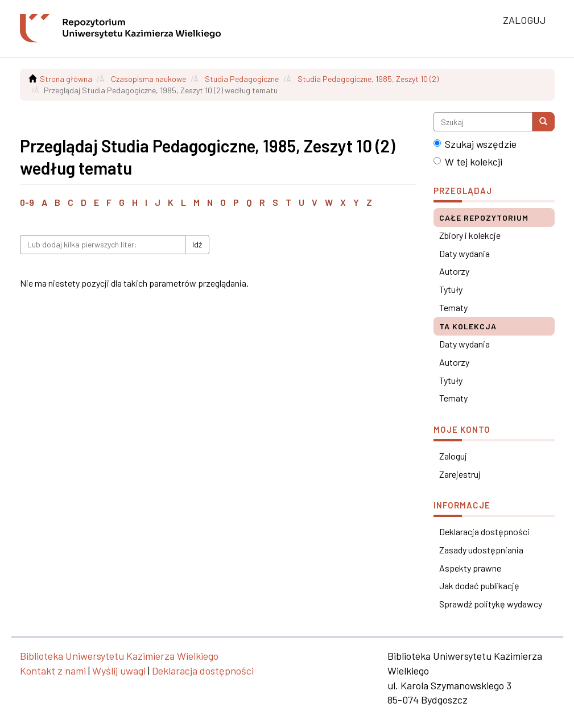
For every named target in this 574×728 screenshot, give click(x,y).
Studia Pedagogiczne (242, 79)
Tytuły (451, 289)
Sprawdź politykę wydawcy (491, 604)
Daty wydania (464, 253)
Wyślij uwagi (119, 671)
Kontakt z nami (53, 671)
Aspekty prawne (470, 568)
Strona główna (66, 79)
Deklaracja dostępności (484, 531)
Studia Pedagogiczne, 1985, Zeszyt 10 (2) (368, 79)
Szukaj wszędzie (475, 144)
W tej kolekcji (468, 162)
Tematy (453, 307)
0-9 (27, 202)
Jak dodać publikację (479, 586)
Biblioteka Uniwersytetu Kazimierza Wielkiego (119, 656)
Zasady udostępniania (481, 550)
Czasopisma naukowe (148, 79)
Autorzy (454, 271)
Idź (197, 244)
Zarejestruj (460, 474)
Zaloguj (453, 456)
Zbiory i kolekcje (470, 235)
